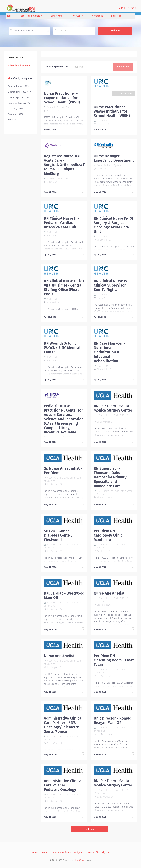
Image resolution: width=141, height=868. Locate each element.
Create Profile (92, 852)
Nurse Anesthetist (109, 593)
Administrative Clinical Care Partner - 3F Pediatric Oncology (63, 785)
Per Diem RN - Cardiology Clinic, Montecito (109, 535)
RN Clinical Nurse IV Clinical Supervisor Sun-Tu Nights (111, 285)
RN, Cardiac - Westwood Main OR (64, 595)
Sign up (132, 8)
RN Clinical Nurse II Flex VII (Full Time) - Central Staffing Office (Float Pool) (64, 287)
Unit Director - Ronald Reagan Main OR (113, 721)
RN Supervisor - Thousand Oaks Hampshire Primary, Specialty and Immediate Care (111, 477)
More (10, 120)
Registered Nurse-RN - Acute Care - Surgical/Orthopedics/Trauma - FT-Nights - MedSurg (64, 165)
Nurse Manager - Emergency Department (114, 158)
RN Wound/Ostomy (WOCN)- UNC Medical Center (62, 348)
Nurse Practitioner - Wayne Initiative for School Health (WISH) (62, 98)
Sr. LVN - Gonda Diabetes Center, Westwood (58, 535)
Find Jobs (115, 31)
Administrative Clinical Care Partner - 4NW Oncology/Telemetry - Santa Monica (63, 725)
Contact (45, 852)
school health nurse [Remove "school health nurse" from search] (18, 65)
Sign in (122, 8)
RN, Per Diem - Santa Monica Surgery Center (113, 408)
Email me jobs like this (57, 67)
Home (35, 852)
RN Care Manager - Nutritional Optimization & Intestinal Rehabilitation (110, 352)
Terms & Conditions (61, 852)
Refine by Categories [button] (21, 78)
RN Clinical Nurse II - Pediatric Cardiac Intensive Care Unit (61, 223)
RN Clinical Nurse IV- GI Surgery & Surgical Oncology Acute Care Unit (113, 225)
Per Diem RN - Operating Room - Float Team (114, 660)
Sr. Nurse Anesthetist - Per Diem (63, 471)
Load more (89, 829)
